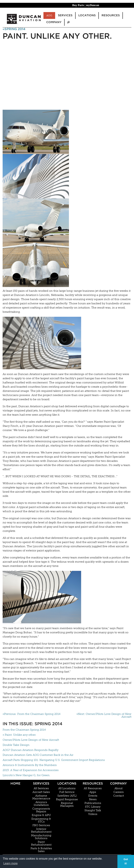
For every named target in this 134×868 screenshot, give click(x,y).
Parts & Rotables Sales (41, 850)
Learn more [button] (10, 863)
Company (118, 783)
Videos (93, 814)
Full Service (67, 792)
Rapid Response (67, 799)
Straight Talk (93, 810)
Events (93, 796)
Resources (93, 783)
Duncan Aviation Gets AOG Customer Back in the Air (38, 755)
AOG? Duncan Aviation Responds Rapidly (31, 750)
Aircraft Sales (41, 792)
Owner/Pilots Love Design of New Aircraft (31, 740)
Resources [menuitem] (111, 15)
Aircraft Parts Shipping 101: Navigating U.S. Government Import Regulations (54, 760)
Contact (119, 796)
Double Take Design (16, 745)
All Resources (93, 788)
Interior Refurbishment (41, 830)
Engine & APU (41, 815)
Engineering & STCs (41, 820)
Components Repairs (41, 810)
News (93, 799)
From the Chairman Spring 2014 (24, 730)
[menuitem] (68, 22)
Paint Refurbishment (41, 843)
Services (41, 783)
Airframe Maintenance (41, 797)
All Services (41, 788)
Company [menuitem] (54, 22)
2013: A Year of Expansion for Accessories (31, 770)
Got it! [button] (126, 861)
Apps (93, 792)
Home (15, 783)
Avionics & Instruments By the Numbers (30, 765)
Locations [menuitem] (87, 15)
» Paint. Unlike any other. (19, 735)
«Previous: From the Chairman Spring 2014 (31, 714)
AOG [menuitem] (49, 15)
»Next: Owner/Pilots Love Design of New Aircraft (104, 715)
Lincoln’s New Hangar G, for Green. (26, 775)
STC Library (93, 807)
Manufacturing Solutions (41, 837)
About (118, 788)
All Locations (67, 788)
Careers (119, 792)
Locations (67, 783)
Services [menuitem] (65, 15)
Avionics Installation (41, 804)
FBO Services (41, 825)
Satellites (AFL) (67, 796)
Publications (93, 803)
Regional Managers (67, 804)
